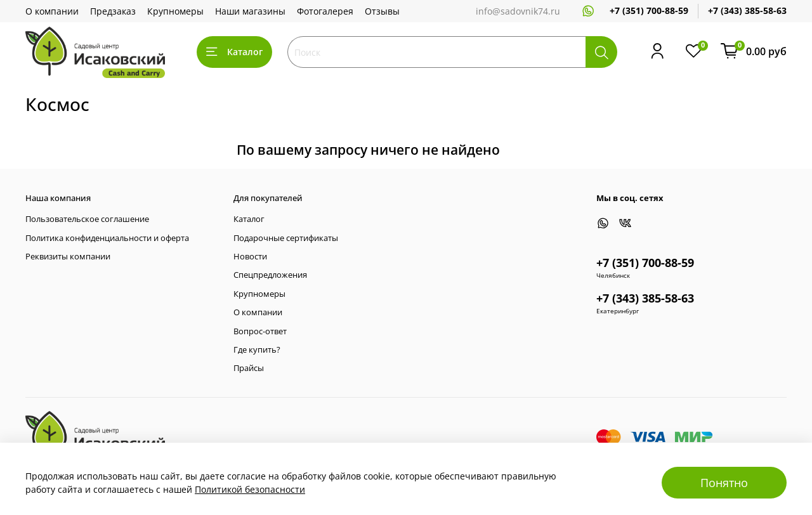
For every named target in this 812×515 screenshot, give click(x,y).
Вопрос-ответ (260, 331)
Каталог (234, 52)
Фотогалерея (325, 11)
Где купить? (257, 350)
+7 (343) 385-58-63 (747, 10)
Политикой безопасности (250, 489)
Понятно (724, 483)
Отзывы (382, 11)
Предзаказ (113, 11)
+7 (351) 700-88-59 (649, 10)
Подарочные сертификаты (286, 238)
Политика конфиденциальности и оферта (107, 238)
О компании (52, 11)
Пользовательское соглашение (87, 219)
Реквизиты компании (68, 257)
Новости (250, 257)
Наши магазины (250, 11)
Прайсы (249, 368)
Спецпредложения (270, 275)
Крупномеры (175, 11)
